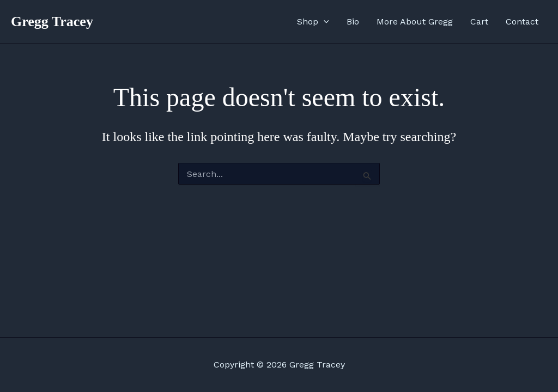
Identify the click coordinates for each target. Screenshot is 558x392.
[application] (324, 22)
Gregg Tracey (52, 22)
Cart (479, 22)
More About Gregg (415, 22)
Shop (313, 22)
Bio (353, 22)
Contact (522, 22)
